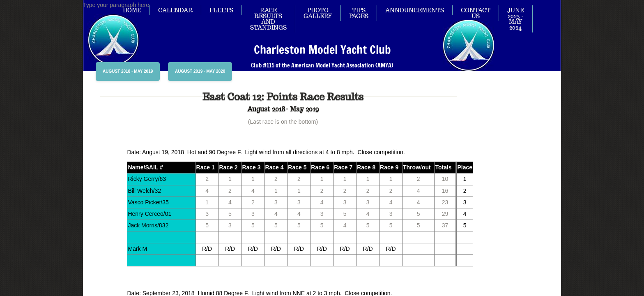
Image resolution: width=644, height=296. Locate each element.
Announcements (415, 10)
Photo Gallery (318, 13)
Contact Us (476, 13)
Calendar (175, 10)
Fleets (221, 10)
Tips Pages (359, 13)
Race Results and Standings (268, 19)
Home (132, 10)
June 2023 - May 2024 (516, 19)
